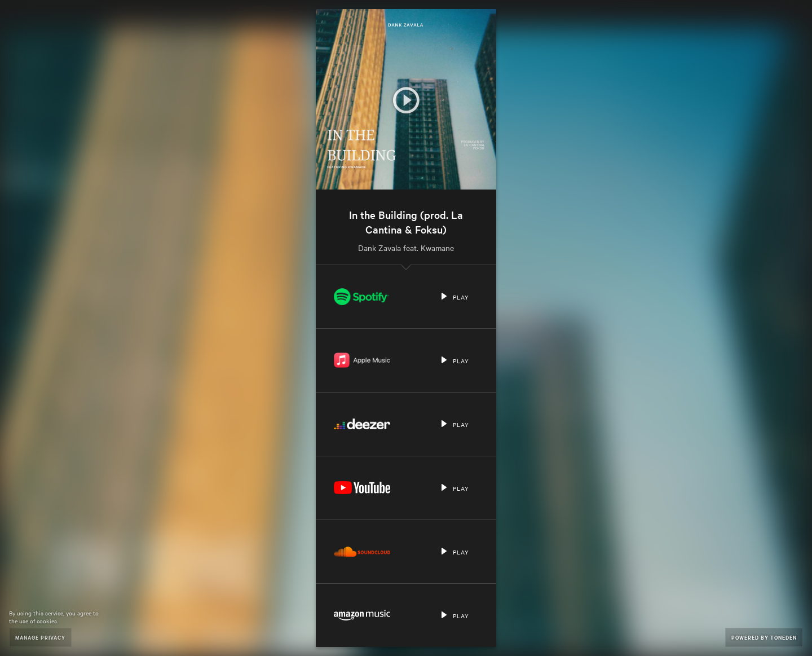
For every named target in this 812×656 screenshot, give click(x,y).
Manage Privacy (40, 637)
